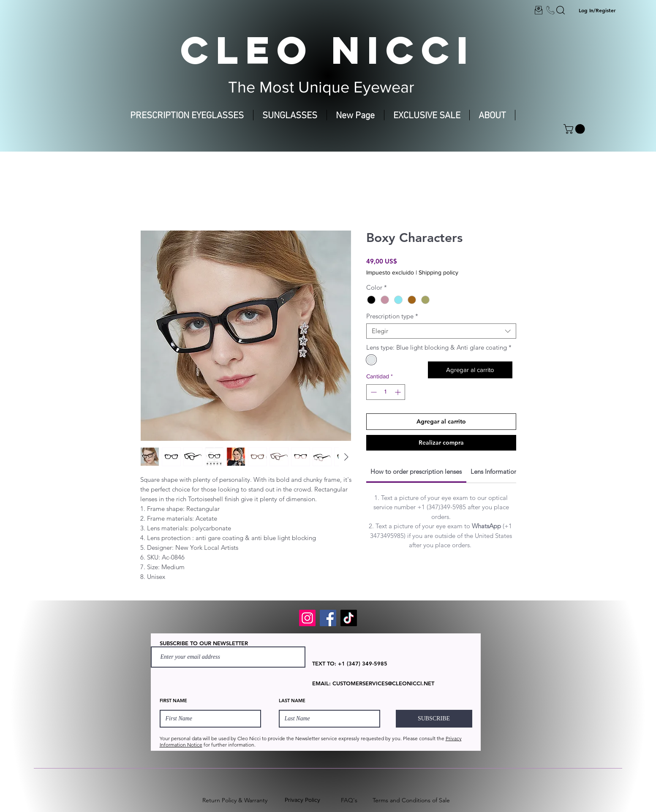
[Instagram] (307, 618)
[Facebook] (328, 618)
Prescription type (392, 316)
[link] (416, 471)
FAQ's (349, 800)
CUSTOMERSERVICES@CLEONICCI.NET (383, 683)
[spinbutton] (386, 392)
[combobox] (441, 331)
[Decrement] (373, 392)
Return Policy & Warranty (235, 800)
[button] (575, 129)
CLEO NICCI (328, 50)
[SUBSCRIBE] (434, 719)
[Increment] (399, 392)
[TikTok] (349, 618)
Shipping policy (438, 272)
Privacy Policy (302, 800)
